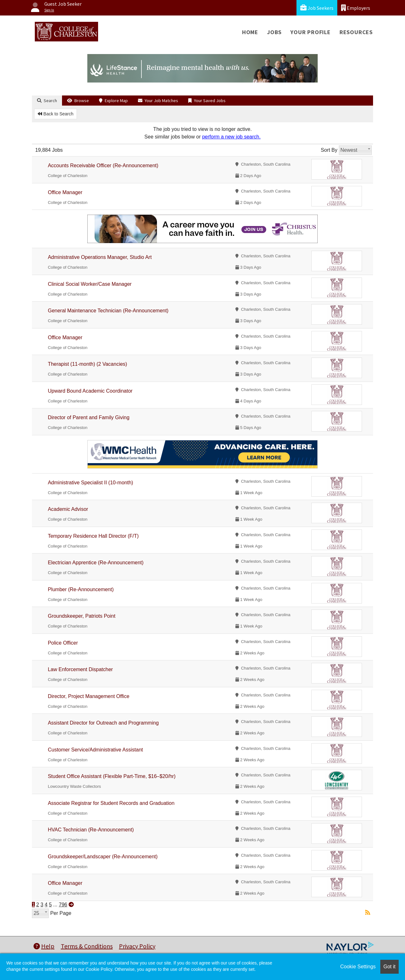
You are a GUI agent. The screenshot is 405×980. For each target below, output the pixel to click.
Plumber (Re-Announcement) (81, 589)
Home (250, 32)
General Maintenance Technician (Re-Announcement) (108, 311)
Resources (356, 32)
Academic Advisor (68, 509)
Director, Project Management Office (89, 696)
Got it (389, 967)
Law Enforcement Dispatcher (80, 669)
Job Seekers (317, 8)
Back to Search (56, 114)
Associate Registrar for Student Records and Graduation (111, 803)
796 (63, 905)
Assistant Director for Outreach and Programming (103, 723)
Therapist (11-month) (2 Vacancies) (87, 364)
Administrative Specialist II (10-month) (90, 483)
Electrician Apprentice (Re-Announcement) (96, 563)
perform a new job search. (231, 137)
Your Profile (311, 32)
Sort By (329, 150)
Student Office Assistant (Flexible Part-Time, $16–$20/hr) (112, 776)
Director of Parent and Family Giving (89, 417)
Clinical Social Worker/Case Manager (90, 284)
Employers (356, 8)
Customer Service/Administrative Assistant (95, 750)
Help (44, 946)
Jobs (274, 32)
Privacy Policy (137, 946)
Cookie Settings (358, 967)
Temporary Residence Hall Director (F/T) (93, 536)
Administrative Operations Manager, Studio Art (100, 257)
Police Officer (63, 643)
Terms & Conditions (87, 946)
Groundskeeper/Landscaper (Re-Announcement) (103, 857)
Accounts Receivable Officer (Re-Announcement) (103, 165)
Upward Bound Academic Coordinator (90, 391)
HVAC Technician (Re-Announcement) (91, 830)
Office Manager (65, 192)
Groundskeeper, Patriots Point (81, 616)
